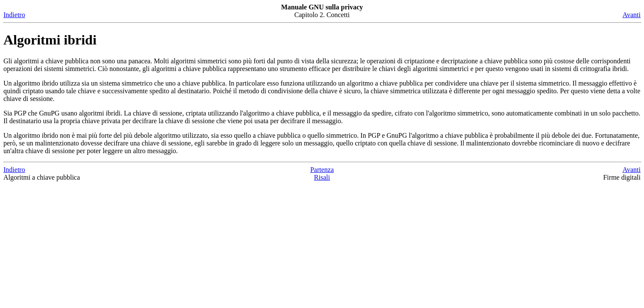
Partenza (322, 170)
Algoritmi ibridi (50, 40)
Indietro (14, 15)
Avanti (632, 15)
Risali (322, 177)
